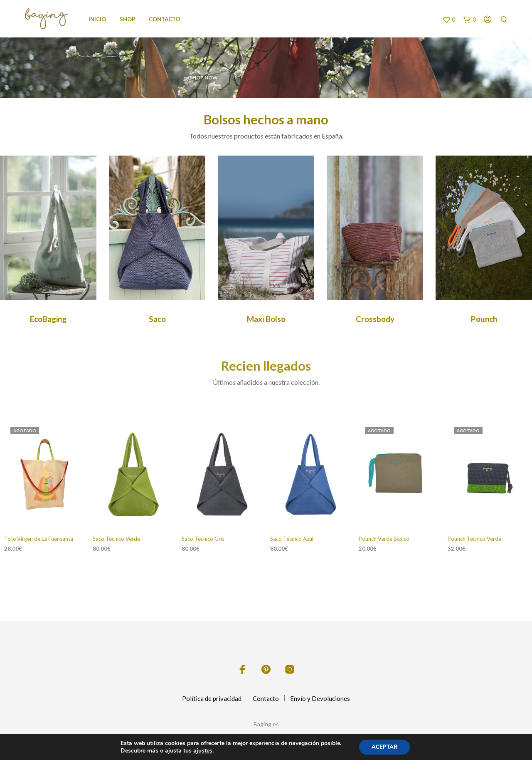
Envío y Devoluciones (320, 698)
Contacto (164, 19)
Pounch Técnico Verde (474, 539)
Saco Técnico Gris (203, 539)
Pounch (484, 319)
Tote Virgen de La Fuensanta (39, 539)
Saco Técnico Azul (292, 539)
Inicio (97, 19)
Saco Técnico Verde (116, 539)
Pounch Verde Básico (384, 539)
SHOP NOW (204, 78)
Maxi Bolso (266, 319)
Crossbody (375, 319)
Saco (157, 319)
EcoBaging (48, 319)
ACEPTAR (384, 747)
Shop (127, 19)
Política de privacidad (212, 698)
